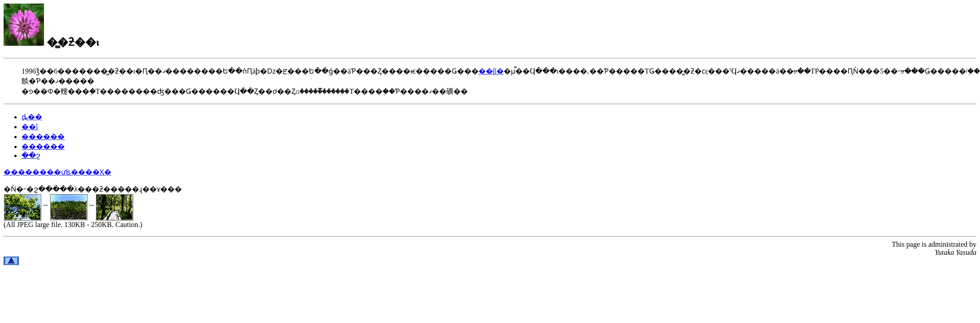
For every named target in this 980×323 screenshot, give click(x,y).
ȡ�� (32, 117)
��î (30, 127)
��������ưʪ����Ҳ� (57, 172)
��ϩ (31, 155)
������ (43, 137)
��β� (491, 71)
